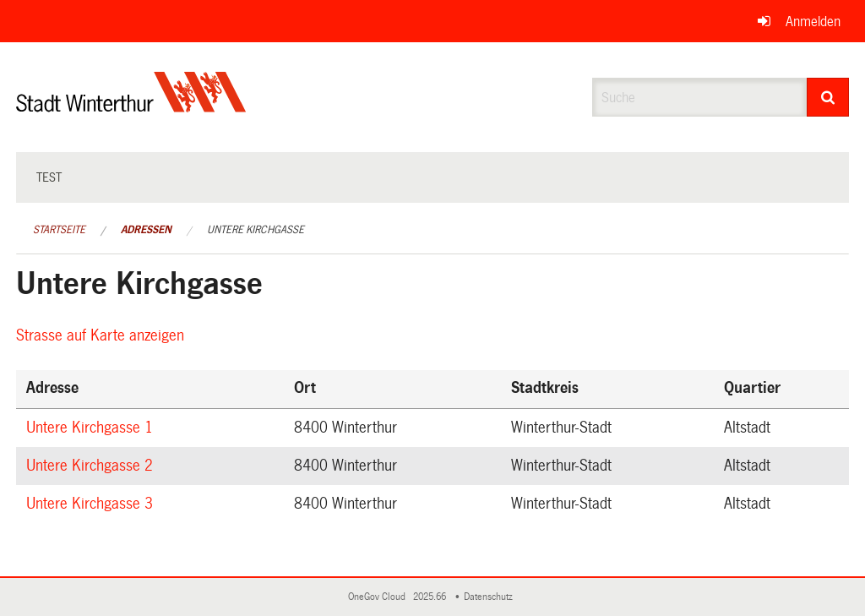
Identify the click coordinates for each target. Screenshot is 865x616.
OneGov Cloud (379, 597)
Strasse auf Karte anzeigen (103, 335)
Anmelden (813, 22)
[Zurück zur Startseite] (131, 106)
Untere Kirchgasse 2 (92, 466)
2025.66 (431, 597)
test (49, 177)
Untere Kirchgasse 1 (92, 428)
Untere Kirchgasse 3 (92, 504)
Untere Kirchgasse (256, 230)
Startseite (59, 230)
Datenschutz (491, 597)
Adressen (146, 230)
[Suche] (828, 97)
